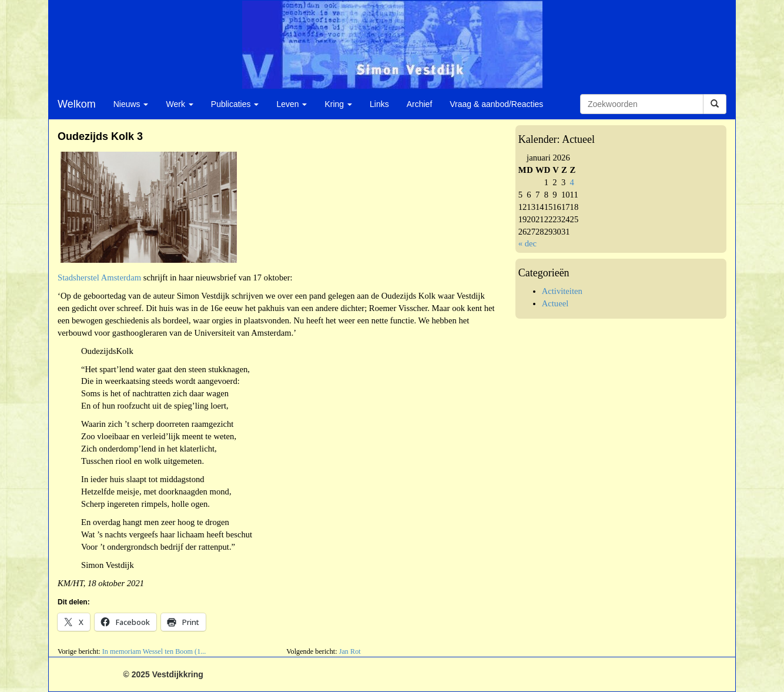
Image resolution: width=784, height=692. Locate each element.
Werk (179, 104)
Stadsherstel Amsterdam (99, 278)
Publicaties (235, 104)
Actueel (555, 303)
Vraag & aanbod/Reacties (496, 104)
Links (379, 104)
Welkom (77, 104)
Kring (338, 104)
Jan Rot (350, 651)
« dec (527, 243)
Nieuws (131, 104)
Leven (292, 104)
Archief (420, 104)
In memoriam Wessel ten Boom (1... (154, 651)
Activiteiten (562, 291)
